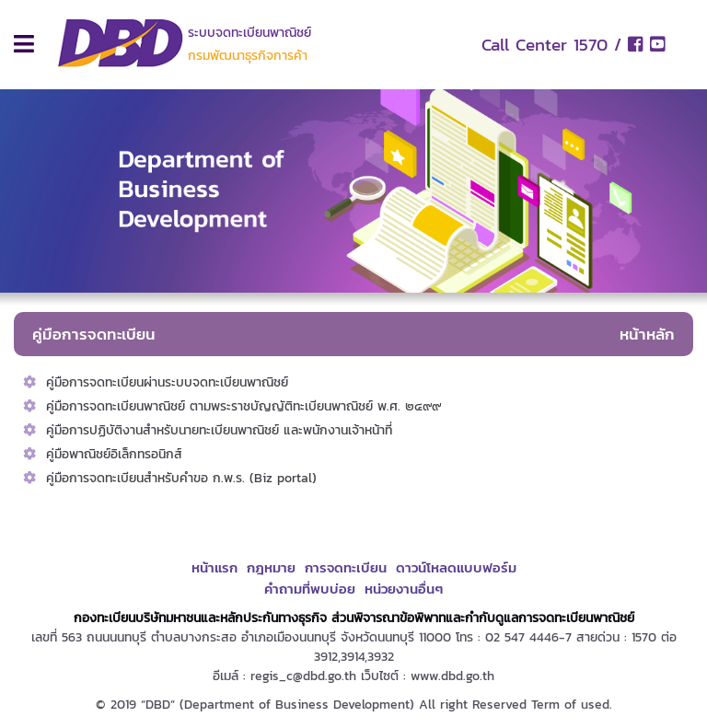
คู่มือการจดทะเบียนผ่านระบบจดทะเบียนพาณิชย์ (167, 382)
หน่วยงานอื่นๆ (404, 589)
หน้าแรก (214, 567)
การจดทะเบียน (346, 567)
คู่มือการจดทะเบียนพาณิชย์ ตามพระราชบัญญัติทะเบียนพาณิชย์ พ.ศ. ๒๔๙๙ (243, 406)
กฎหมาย (271, 567)
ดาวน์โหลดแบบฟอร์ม (456, 567)
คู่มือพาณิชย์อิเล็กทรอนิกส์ (114, 454)
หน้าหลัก (647, 334)
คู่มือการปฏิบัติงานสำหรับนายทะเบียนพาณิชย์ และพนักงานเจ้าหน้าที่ (219, 430)
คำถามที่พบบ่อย (310, 589)
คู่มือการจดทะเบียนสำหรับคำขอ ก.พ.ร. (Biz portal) (181, 478)
